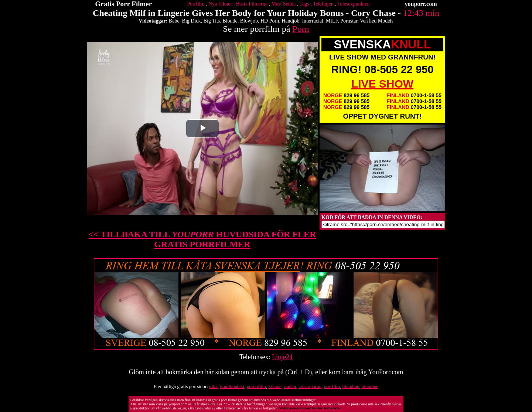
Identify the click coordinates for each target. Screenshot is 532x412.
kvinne (275, 386)
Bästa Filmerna (252, 4)
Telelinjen (323, 4)
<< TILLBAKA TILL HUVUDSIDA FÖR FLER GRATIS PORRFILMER (202, 239)
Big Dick (192, 21)
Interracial (313, 21)
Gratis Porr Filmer (124, 4)
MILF (332, 21)
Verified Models (377, 21)
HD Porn (270, 21)
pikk (213, 386)
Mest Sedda (283, 4)
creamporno (310, 386)
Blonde (230, 21)
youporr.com (421, 4)
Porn (301, 29)
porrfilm (332, 386)
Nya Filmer (220, 4)
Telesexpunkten (354, 4)
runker (290, 386)
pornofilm (256, 386)
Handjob (290, 21)
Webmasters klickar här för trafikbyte (309, 408)
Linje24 (282, 357)
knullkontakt (232, 386)
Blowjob (249, 21)
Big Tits (212, 21)
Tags (304, 4)
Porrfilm (196, 4)
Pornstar (349, 21)
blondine (351, 386)
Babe (174, 21)
